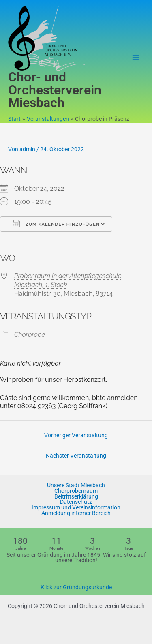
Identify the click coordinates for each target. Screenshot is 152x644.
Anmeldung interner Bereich (76, 513)
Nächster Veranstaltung (76, 456)
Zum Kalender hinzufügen (56, 224)
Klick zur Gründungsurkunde (76, 587)
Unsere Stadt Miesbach (76, 486)
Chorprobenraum (76, 491)
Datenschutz (76, 502)
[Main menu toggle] (136, 58)
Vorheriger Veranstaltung (76, 435)
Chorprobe (30, 335)
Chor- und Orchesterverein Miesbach (55, 90)
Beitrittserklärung (76, 497)
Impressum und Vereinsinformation (76, 508)
